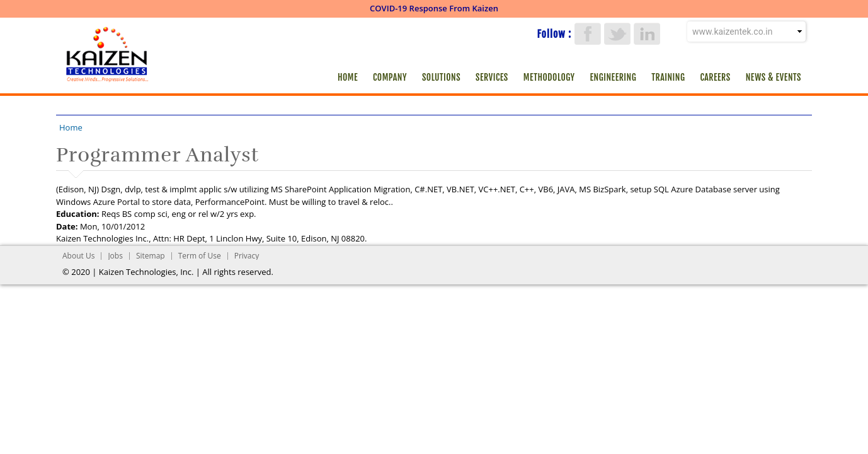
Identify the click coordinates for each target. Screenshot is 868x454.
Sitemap (151, 256)
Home (348, 77)
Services (492, 77)
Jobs (115, 256)
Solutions (441, 77)
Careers (715, 77)
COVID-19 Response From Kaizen (434, 8)
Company (390, 77)
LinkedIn (647, 34)
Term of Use (200, 256)
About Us (78, 256)
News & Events (774, 77)
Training (668, 77)
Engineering (614, 77)
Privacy (247, 256)
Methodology (549, 77)
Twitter (617, 34)
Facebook (588, 34)
